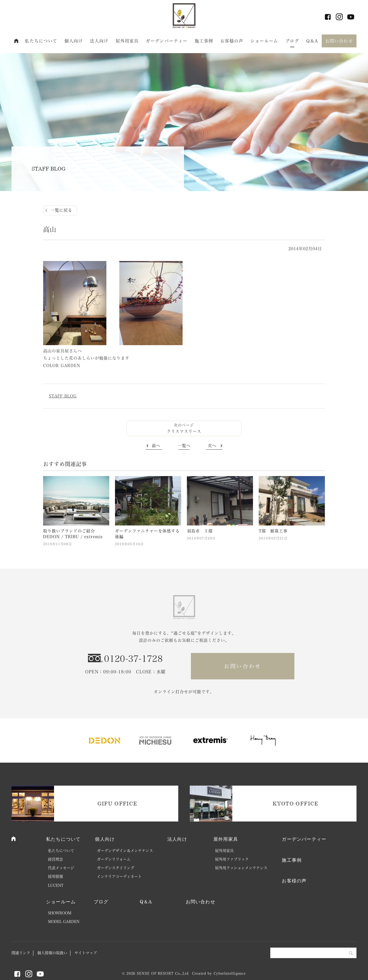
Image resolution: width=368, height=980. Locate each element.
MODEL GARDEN (64, 922)
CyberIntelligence (230, 973)
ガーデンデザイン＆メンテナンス (125, 851)
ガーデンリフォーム (114, 859)
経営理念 (55, 859)
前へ (156, 446)
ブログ (292, 41)
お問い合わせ (339, 41)
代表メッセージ (61, 868)
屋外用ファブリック (232, 859)
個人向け (74, 41)
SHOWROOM (60, 913)
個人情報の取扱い (52, 953)
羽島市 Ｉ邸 (200, 531)
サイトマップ (86, 953)
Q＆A (312, 41)
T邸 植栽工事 (273, 531)
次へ (212, 446)
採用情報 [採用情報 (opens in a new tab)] (55, 876)
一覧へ (184, 446)
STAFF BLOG (63, 396)
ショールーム (264, 41)
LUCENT (56, 885)
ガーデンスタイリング (116, 868)
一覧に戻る (61, 210)
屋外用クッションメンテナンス (241, 868)
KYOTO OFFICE (295, 803)
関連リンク (21, 953)
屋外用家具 (127, 41)
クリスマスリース (184, 431)
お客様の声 (232, 41)
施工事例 (204, 41)
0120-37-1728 (133, 659)
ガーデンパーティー (167, 41)
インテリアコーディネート (119, 876)
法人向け (99, 41)
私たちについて (41, 41)
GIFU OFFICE (117, 803)
